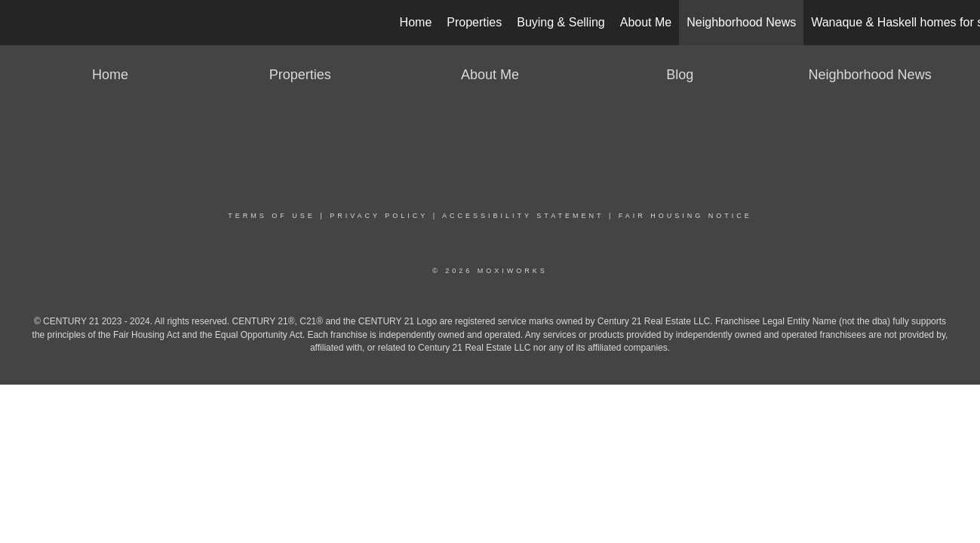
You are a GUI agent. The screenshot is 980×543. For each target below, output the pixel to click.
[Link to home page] (19, 23)
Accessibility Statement (523, 216)
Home (416, 22)
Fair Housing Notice (685, 216)
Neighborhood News (741, 22)
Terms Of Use (272, 216)
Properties (474, 22)
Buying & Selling (561, 22)
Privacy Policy (379, 216)
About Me (646, 22)
